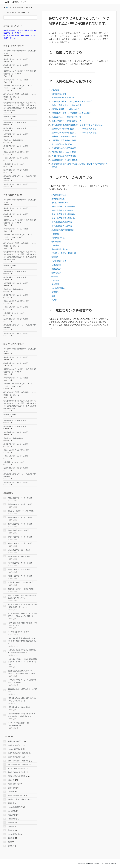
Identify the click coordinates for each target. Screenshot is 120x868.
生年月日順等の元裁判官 (62, 219)
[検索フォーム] (70, 70)
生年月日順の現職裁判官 (62, 215)
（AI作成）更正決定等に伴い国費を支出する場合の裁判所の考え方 (22, 651)
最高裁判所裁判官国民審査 (63, 223)
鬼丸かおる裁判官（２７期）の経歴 (21, 511)
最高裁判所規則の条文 (61, 241)
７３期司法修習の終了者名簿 (63, 152)
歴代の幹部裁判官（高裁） (63, 204)
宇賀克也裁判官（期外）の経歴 (19, 550)
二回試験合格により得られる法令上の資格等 (22, 690)
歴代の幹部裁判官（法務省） (63, 212)
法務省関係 (56, 263)
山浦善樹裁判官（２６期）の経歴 (20, 504)
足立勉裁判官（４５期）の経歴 (64, 156)
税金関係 (55, 274)
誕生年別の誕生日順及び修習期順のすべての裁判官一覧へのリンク (22, 597)
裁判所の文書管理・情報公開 (63, 245)
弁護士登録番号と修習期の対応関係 (66, 119)
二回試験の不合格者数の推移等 (19, 707)
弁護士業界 (56, 259)
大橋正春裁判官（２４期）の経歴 (20, 498)
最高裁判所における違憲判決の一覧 (66, 115)
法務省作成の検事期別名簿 (63, 97)
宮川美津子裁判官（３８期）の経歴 (21, 582)
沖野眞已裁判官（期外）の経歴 (19, 569)
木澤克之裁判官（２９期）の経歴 (20, 524)
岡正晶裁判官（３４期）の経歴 (19, 556)
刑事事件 (55, 267)
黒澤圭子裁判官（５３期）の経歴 (16, 146)
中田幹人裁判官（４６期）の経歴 (16, 158)
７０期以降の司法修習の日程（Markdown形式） (18, 724)
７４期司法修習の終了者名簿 (63, 145)
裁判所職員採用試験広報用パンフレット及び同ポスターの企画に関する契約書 (22, 672)
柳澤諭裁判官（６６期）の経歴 (15, 128)
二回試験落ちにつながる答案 (63, 148)
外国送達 (55, 90)
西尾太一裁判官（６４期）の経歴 (16, 184)
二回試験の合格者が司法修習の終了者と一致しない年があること (22, 699)
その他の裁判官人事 (60, 197)
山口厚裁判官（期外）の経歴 (18, 530)
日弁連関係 (56, 256)
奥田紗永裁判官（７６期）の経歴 (65, 108)
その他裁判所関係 (59, 252)
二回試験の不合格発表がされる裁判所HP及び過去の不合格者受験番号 (21, 715)
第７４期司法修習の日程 (62, 141)
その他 (54, 289)
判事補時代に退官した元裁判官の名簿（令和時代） (73, 112)
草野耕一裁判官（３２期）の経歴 (20, 543)
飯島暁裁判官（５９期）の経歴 (15, 122)
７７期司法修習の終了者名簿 (18, 632)
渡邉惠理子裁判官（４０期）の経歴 (21, 589)
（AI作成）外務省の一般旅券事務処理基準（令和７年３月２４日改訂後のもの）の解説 (22, 662)
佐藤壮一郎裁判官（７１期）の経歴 (66, 104)
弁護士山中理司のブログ (15, 2)
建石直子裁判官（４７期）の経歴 (16, 59)
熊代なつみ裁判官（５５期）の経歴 (16, 152)
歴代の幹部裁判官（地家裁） (63, 208)
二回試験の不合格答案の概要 (63, 137)
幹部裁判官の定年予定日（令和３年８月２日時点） (73, 101)
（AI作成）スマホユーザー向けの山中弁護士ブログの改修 (22, 681)
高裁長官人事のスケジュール (63, 134)
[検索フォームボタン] (93, 70)
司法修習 (55, 226)
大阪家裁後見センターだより (14, 164)
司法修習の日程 (58, 230)
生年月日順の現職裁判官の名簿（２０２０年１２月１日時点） (77, 123)
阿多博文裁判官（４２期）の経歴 (20, 563)
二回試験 (55, 237)
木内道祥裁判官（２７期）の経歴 (20, 517)
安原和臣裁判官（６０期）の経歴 (16, 134)
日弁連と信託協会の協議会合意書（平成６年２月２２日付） (22, 624)
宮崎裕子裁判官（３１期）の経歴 (20, 537)
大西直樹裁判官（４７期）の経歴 (16, 80)
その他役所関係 (58, 278)
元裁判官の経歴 (58, 193)
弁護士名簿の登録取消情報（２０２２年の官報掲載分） (75, 130)
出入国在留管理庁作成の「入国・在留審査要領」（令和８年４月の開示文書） (22, 615)
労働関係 (55, 270)
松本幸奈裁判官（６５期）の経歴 (16, 65)
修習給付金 (56, 234)
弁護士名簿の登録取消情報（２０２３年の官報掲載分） (75, 126)
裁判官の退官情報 (59, 93)
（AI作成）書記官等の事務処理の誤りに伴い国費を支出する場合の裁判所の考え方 (22, 641)
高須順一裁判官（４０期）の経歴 (20, 576)
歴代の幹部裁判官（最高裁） (63, 201)
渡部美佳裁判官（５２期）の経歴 (16, 170)
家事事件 (55, 248)
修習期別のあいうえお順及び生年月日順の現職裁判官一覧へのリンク (22, 606)
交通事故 (55, 281)
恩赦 (53, 285)
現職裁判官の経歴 (59, 190)
